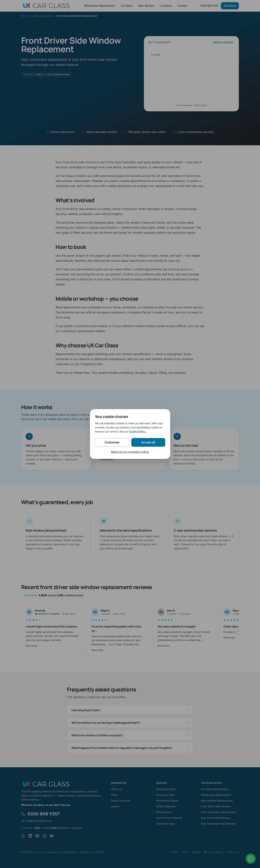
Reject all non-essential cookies (130, 452)
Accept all (148, 442)
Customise (112, 442)
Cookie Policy (138, 431)
